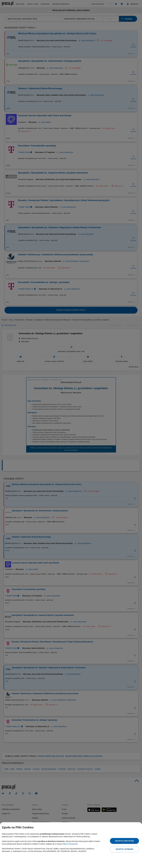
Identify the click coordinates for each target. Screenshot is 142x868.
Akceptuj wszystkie (124, 841)
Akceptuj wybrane (124, 849)
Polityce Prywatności (70, 844)
